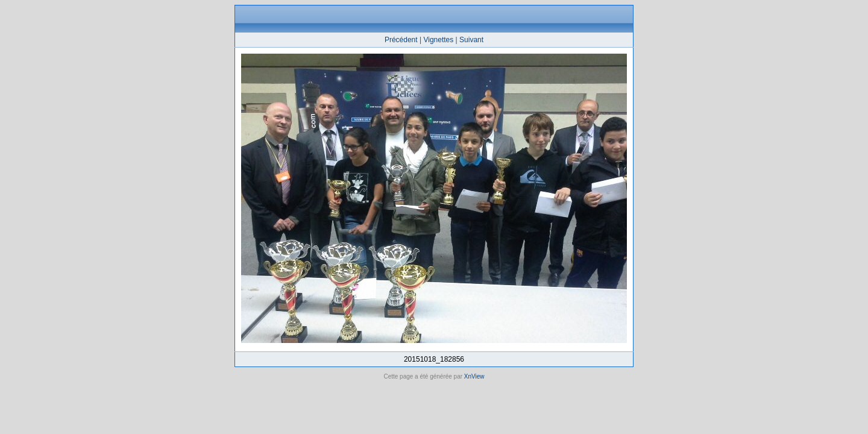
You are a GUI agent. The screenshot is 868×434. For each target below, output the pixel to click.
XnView (474, 376)
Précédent (401, 40)
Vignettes (438, 40)
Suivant (471, 40)
